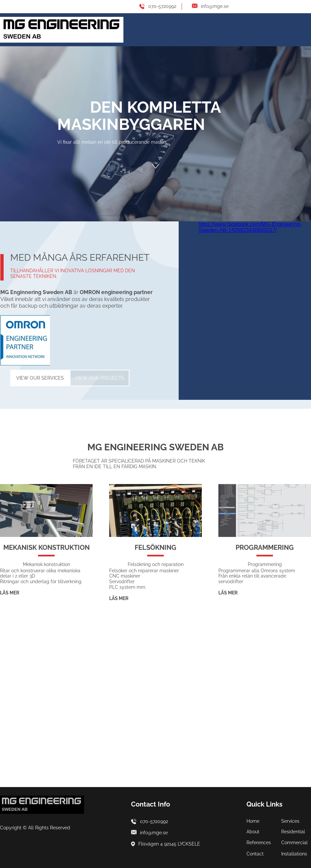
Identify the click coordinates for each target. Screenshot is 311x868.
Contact (255, 854)
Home (253, 821)
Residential (293, 832)
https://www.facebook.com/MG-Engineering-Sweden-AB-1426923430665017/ (250, 227)
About (253, 832)
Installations (294, 854)
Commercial (294, 843)
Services (290, 821)
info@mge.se (215, 6)
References (259, 843)
